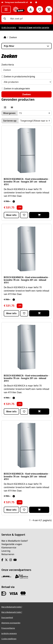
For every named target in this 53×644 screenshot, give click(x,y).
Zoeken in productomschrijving (18, 76)
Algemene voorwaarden (11, 623)
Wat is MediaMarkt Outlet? (15, 541)
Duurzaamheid (7, 618)
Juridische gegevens (9, 633)
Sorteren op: (10, 121)
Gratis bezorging (9, 27)
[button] (6, 9)
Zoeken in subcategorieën (16, 89)
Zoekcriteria (8, 65)
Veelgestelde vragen (12, 544)
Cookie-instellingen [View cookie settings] (9, 639)
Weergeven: (9, 113)
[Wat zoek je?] (5, 19)
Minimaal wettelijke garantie (34, 27)
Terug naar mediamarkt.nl (15, 2)
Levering (6, 551)
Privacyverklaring (8, 628)
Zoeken (13, 37)
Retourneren (8, 554)
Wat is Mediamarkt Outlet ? (12, 607)
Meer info (11, 215)
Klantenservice (9, 548)
